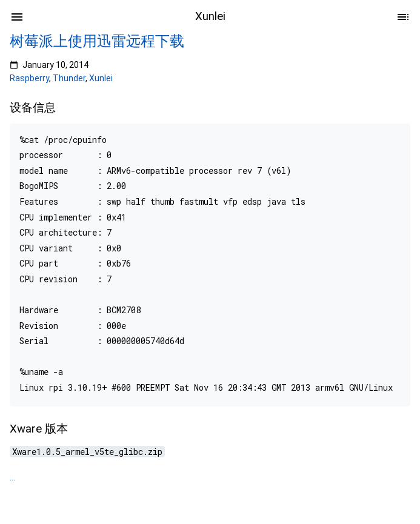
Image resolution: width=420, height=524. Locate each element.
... (12, 477)
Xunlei (101, 78)
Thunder (69, 78)
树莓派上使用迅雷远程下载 (97, 41)
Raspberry (29, 78)
